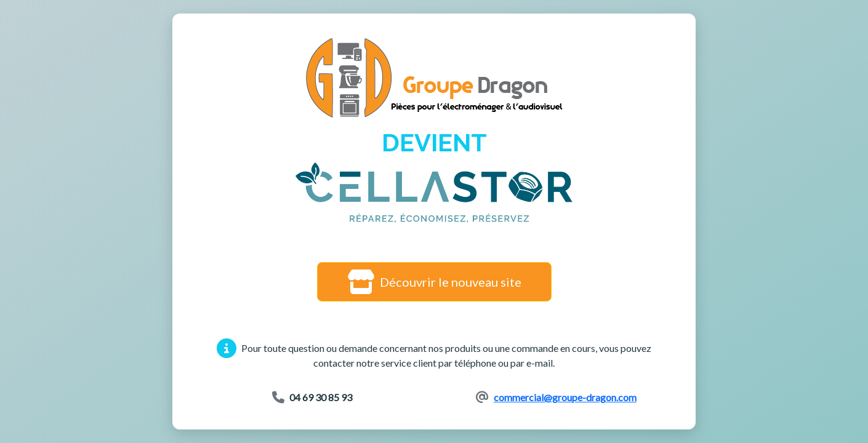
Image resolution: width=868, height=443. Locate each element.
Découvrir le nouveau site (434, 282)
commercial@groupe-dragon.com (565, 397)
